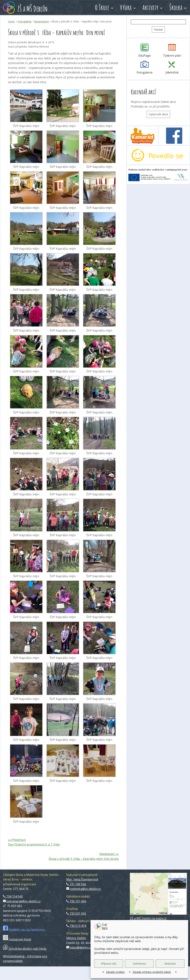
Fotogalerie (25, 21)
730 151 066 (76, 901)
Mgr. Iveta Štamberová (82, 879)
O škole (102, 7)
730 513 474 (76, 926)
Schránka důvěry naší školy (25, 949)
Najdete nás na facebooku (24, 929)
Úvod (12, 21)
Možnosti (170, 964)
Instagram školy (17, 939)
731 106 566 (76, 884)
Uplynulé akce (158, 114)
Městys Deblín (76, 938)
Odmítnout (139, 964)
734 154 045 (13, 896)
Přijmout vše (109, 964)
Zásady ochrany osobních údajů (152, 972)
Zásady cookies (115, 972)
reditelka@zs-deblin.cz (83, 889)
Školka (176, 7)
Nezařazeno (41, 21)
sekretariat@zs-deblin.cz (22, 901)
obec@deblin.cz (79, 948)
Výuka (126, 7)
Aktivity (150, 7)
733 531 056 (76, 914)
